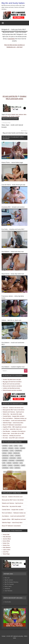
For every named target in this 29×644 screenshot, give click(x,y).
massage (12, 460)
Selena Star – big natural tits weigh (12, 414)
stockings (5, 468)
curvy (12, 450)
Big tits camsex (9, 580)
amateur (5, 446)
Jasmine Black (7, 539)
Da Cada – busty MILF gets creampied (13, 438)
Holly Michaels (7, 537)
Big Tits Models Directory (11, 582)
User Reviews (8, 591)
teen (12, 468)
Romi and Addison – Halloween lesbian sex (15, 418)
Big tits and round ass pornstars (10, 119)
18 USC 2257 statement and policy (15, 636)
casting (23, 448)
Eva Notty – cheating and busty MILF (13, 229)
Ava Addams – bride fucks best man (13, 252)
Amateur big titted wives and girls (12, 380)
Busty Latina (8, 586)
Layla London (6, 550)
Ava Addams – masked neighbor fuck (13, 367)
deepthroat (18, 450)
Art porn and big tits (10, 96)
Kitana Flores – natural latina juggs (12, 162)
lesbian (5, 460)
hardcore (21, 114)
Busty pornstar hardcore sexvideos (12, 386)
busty (17, 114)
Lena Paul (6, 552)
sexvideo (17, 116)
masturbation (11, 39)
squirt (23, 465)
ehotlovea (7, 589)
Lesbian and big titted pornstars (11, 388)
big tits (9, 114)
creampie (5, 450)
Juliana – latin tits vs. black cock (11, 320)
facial (10, 453)
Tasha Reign (6, 554)
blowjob (13, 114)
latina (25, 114)
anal (11, 446)
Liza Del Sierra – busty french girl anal (13, 185)
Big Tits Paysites (9, 584)
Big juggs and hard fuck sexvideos (12, 382)
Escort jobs (8, 602)
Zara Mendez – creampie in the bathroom (14, 431)
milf (9, 116)
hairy (12, 455)
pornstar (13, 116)
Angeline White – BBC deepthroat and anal (15, 427)
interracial (13, 458)
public (5, 465)
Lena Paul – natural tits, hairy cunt (12, 429)
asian (16, 446)
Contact (4, 636)
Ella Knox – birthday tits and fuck (12, 436)
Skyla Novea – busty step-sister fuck (13, 274)
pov (21, 463)
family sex (17, 453)
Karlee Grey (6, 543)
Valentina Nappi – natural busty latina (13, 423)
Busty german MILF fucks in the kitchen (14, 410)
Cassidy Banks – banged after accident (14, 416)
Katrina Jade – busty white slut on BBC (13, 433)
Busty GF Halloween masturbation (12, 425)
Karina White (6, 541)
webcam (17, 468)
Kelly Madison (7, 547)
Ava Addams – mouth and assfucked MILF (14, 421)
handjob (18, 455)
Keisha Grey (6, 545)
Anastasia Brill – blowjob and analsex (13, 207)
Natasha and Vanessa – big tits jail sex (13, 412)
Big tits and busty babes (13, 3)
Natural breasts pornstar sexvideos (12, 390)
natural (9, 463)
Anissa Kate (6, 535)
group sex (6, 455)
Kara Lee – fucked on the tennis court (13, 408)
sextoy (10, 465)
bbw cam (7, 578)
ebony (5, 453)
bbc (21, 446)
